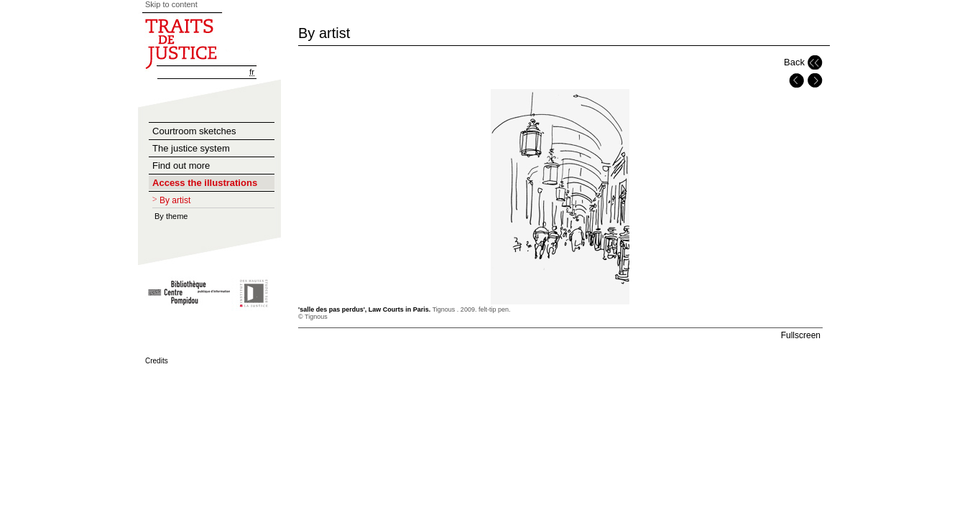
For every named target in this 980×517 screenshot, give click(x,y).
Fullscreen (801, 335)
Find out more (181, 166)
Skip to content (171, 4)
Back (794, 62)
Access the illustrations (205, 183)
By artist (175, 200)
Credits (157, 361)
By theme (171, 216)
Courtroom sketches (194, 131)
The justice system (191, 148)
